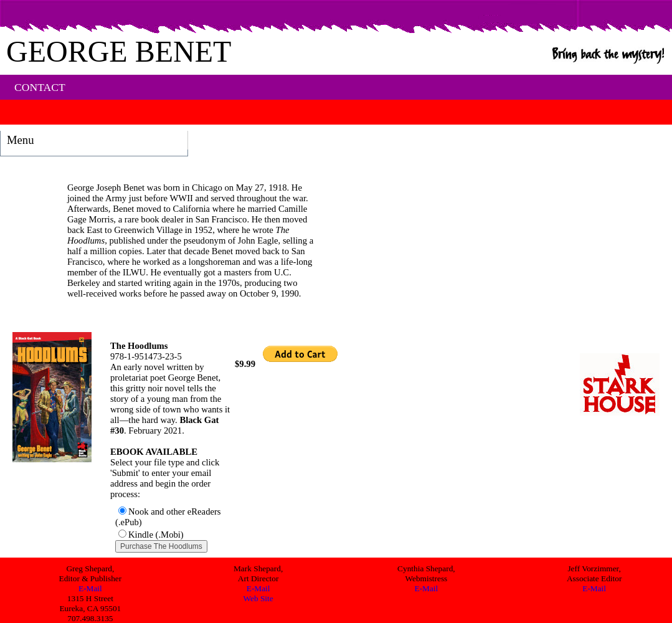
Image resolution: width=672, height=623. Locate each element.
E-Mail (90, 588)
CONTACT (40, 87)
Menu (21, 140)
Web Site (258, 598)
